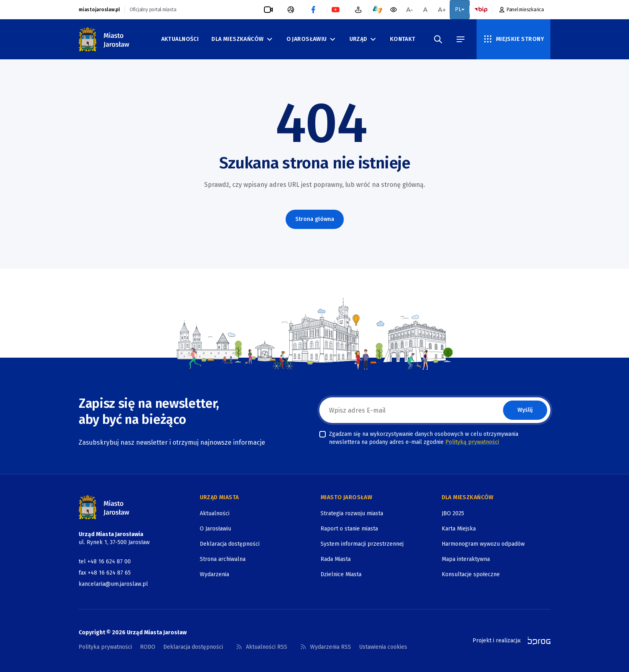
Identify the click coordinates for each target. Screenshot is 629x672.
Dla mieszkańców (242, 39)
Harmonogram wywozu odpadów (483, 544)
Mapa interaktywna (466, 559)
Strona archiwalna (223, 559)
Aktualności (180, 39)
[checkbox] (323, 434)
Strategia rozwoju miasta (352, 513)
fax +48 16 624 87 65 (105, 573)
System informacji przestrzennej (362, 544)
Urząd (363, 39)
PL (460, 9)
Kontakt (403, 39)
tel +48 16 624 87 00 (105, 562)
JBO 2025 (453, 513)
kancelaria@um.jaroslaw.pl (113, 584)
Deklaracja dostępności (230, 544)
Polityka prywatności (105, 647)
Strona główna (315, 219)
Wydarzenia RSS (326, 647)
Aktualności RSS (262, 647)
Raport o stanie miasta (349, 529)
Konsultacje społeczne (471, 574)
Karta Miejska (459, 529)
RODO (148, 647)
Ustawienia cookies (383, 647)
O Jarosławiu (311, 39)
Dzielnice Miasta (341, 574)
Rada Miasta (336, 559)
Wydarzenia (214, 574)
